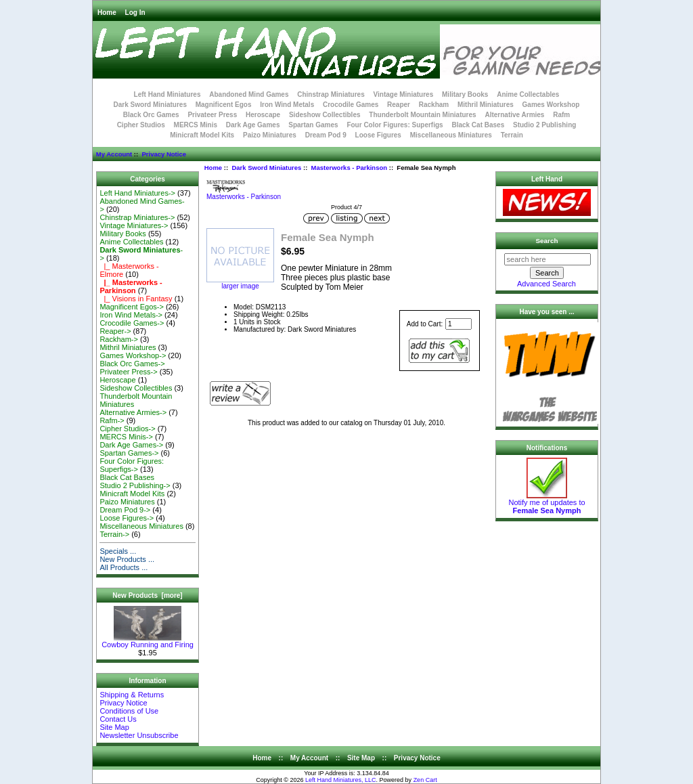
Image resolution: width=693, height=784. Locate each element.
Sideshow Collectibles (325, 115)
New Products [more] (147, 595)
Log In (135, 13)
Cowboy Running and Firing (148, 641)
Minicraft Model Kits (202, 135)
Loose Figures (378, 135)
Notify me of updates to (546, 503)
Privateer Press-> (128, 372)
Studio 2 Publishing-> (135, 485)
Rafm (561, 115)
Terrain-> (114, 534)
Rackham (434, 105)
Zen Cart (425, 780)
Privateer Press (212, 115)
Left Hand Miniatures (167, 94)
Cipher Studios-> (127, 429)
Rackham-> (119, 339)
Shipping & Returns (132, 695)
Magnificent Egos (224, 105)
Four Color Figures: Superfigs (395, 125)
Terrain (512, 135)
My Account (114, 154)
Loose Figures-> (127, 518)
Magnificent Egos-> (131, 307)
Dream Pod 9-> (125, 510)
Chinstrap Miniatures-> (137, 217)
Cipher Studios (141, 125)
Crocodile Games (351, 105)
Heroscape (263, 115)
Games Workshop (551, 105)
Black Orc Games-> (132, 364)
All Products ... (124, 567)
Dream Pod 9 (326, 135)
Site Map (114, 727)
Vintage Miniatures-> (134, 225)
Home (107, 13)
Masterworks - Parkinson (349, 168)
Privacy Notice (163, 154)
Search (547, 241)
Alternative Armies (514, 115)
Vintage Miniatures (404, 94)
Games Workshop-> (133, 355)
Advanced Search (546, 284)
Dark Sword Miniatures (266, 168)
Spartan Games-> (129, 453)
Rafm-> (112, 420)
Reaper (399, 105)
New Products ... (127, 559)
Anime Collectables (528, 94)
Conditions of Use (129, 711)
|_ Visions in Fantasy (136, 299)
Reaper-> (115, 331)
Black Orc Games (151, 115)
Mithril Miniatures (486, 105)
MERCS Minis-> (126, 437)
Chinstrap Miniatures (331, 94)
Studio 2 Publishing (544, 125)
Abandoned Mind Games (249, 94)
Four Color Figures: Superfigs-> (132, 465)
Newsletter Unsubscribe (139, 735)
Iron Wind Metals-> (131, 315)
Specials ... (118, 551)
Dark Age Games (253, 125)
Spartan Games (313, 125)
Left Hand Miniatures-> (137, 193)
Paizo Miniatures (270, 135)
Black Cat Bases (478, 125)
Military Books (465, 94)
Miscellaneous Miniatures (451, 135)
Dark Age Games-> (131, 445)
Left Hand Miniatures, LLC (341, 780)
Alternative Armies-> (133, 412)
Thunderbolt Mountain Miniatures (422, 115)
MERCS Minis (196, 125)
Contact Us (118, 719)
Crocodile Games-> (132, 323)
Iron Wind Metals (287, 105)
